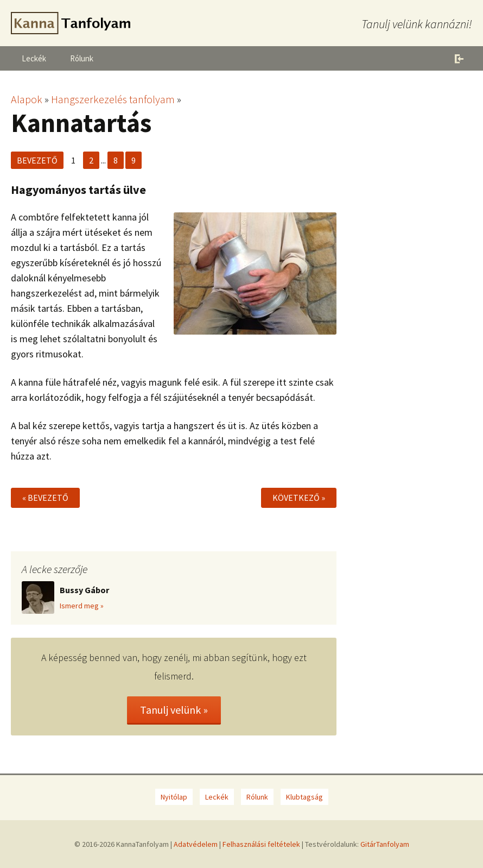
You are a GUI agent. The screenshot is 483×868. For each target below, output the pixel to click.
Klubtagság (304, 797)
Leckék (34, 58)
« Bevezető (45, 498)
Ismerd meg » (82, 606)
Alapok (27, 99)
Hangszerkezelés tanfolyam (113, 99)
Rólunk (82, 58)
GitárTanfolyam (385, 844)
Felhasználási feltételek (261, 844)
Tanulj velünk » (174, 710)
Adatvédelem (196, 844)
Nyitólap (174, 797)
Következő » (299, 498)
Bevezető (37, 160)
